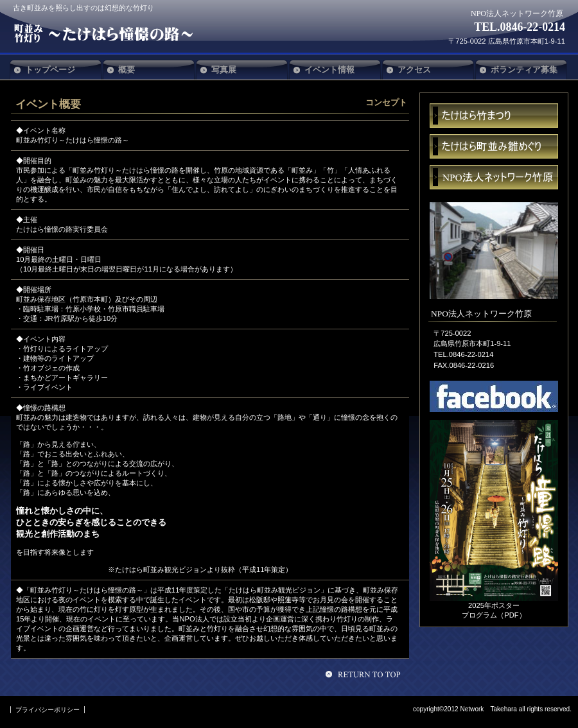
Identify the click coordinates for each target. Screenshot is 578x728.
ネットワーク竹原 (494, 177)
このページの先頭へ (365, 674)
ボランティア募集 (524, 70)
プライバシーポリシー (48, 710)
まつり (494, 116)
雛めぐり (494, 146)
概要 (127, 70)
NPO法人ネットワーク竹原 (108, 33)
